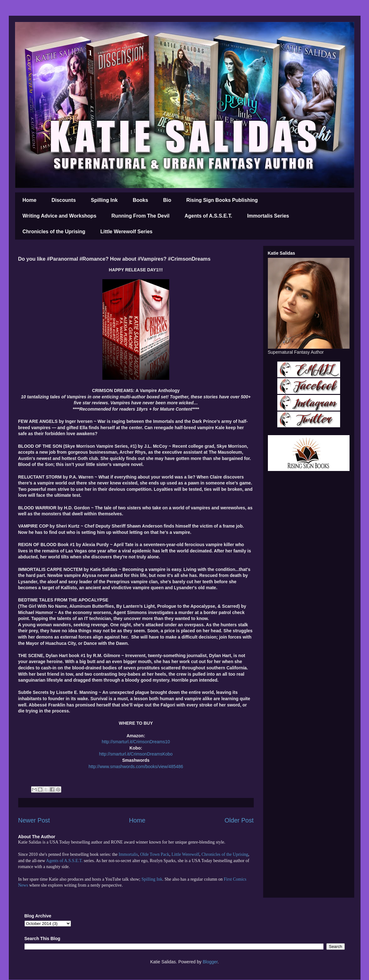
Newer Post (34, 820)
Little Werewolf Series (127, 232)
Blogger (210, 962)
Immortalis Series (268, 216)
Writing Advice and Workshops (60, 216)
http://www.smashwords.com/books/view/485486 (136, 767)
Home (30, 200)
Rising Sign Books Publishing (222, 200)
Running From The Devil (141, 216)
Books (141, 200)
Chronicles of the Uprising (54, 232)
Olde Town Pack (155, 854)
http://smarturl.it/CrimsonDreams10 (136, 742)
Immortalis (128, 854)
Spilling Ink (104, 200)
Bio (167, 200)
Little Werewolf (185, 854)
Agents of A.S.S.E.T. (208, 216)
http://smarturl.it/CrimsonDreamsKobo (136, 754)
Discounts (64, 200)
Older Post (239, 820)
